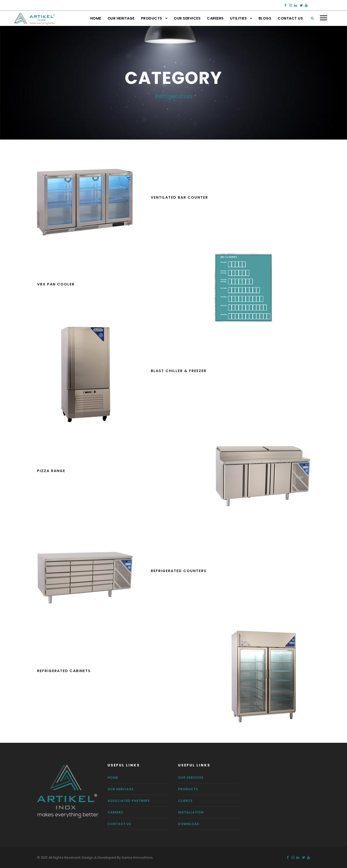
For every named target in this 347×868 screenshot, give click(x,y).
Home (96, 18)
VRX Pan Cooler (56, 284)
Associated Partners (129, 801)
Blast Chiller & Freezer (179, 371)
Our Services (187, 18)
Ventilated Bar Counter (179, 197)
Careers (215, 18)
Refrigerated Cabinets (64, 671)
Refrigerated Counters (179, 571)
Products (152, 18)
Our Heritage (121, 18)
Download (189, 824)
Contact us (119, 824)
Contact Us (290, 18)
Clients (185, 801)
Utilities (239, 18)
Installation (191, 812)
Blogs (265, 18)
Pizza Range (51, 471)
